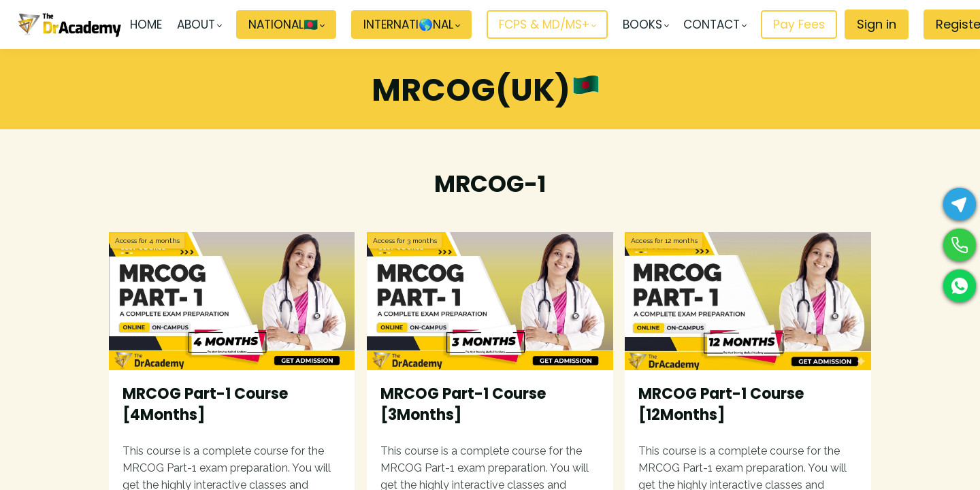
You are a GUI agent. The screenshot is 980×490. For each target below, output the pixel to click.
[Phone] (960, 245)
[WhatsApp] (960, 286)
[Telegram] (960, 204)
